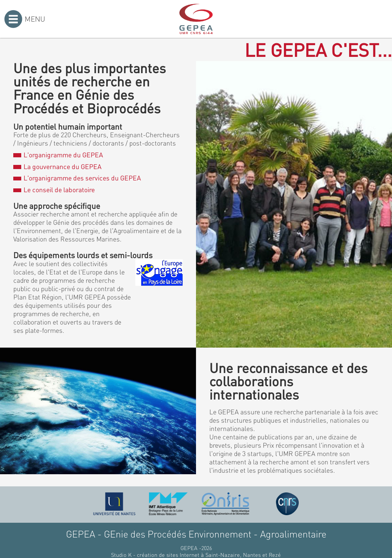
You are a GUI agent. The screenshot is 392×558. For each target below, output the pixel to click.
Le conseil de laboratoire (54, 190)
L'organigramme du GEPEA (58, 155)
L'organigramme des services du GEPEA (77, 178)
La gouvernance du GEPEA (57, 166)
